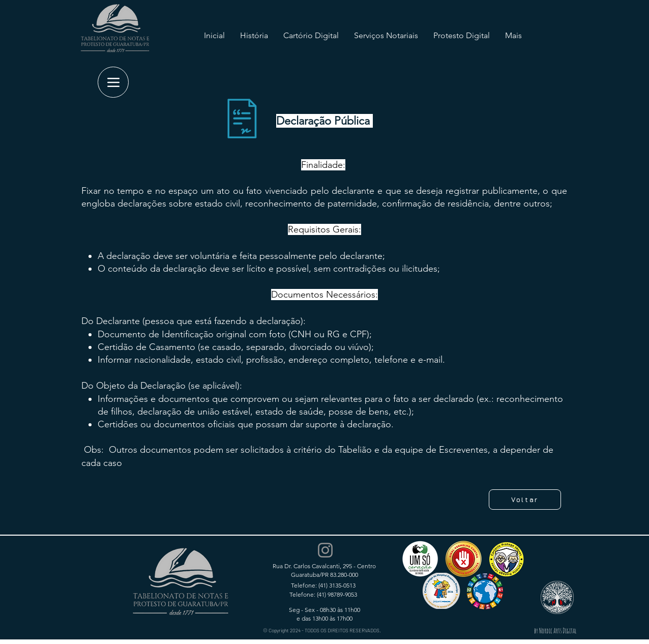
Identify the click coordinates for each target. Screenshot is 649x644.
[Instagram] (325, 550)
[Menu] (113, 82)
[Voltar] (525, 500)
